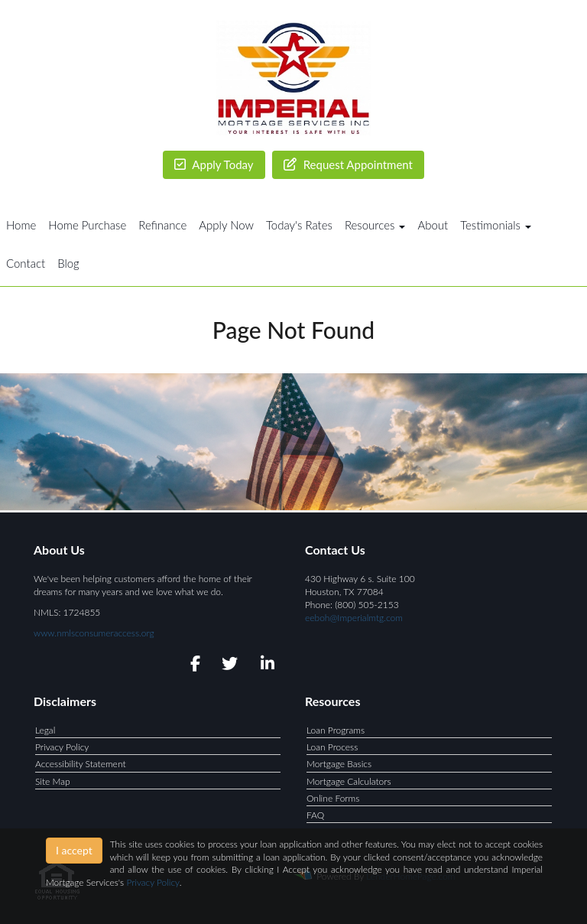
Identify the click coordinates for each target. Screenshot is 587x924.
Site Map (53, 781)
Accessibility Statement (81, 764)
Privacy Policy (62, 747)
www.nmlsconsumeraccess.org (94, 633)
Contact (26, 263)
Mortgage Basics (339, 764)
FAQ (315, 815)
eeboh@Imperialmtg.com (354, 618)
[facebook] (191, 666)
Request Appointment (348, 164)
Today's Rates (299, 225)
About (433, 225)
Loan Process (332, 747)
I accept (74, 850)
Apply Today (214, 164)
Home (21, 225)
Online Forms (333, 798)
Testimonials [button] (496, 225)
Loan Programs (336, 730)
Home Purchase (87, 225)
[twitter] (228, 666)
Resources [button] (375, 225)
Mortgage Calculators (349, 781)
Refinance (162, 225)
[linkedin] (265, 666)
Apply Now (226, 225)
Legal (45, 730)
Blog (68, 263)
